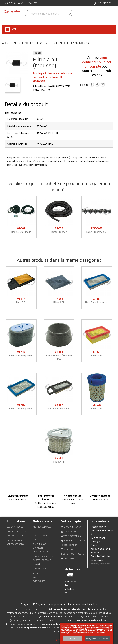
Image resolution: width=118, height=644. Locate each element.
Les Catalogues (15, 527)
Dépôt (36, 573)
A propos (38, 531)
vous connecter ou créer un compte (97, 62)
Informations (100, 521)
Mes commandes (71, 527)
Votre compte (71, 521)
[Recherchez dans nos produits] (47, 14)
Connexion (68, 558)
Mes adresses (69, 532)
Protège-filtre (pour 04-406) (59, 356)
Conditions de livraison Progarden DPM (41, 548)
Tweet (97, 84)
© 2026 (59, 640)
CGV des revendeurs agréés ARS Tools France (43, 560)
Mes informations (71, 536)
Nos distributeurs (16, 531)
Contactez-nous (15, 536)
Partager (92, 84)
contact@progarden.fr (101, 564)
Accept (73, 638)
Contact (33, 3)
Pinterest (102, 84)
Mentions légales (42, 527)
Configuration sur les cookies (97, 639)
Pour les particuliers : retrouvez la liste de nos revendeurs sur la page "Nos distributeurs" (53, 77)
